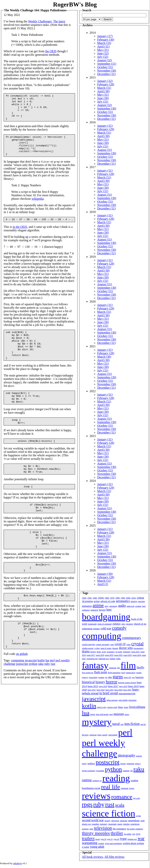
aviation (138, 606)
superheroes (135, 824)
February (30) (106, 40)
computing (17, 695)
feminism (113, 668)
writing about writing (133, 843)
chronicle (129, 624)
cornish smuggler (88, 644)
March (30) (104, 357)
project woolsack (88, 771)
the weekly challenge (135, 829)
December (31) (106, 74)
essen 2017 (91, 655)
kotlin (41, 695)
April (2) (103, 584)
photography (127, 755)
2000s (128, 598)
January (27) (105, 36)
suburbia (126, 824)
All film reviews (114, 857)
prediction (130, 764)
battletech (94, 610)
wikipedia (38, 208)
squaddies (95, 824)
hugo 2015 (93, 686)
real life (110, 787)
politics (91, 763)
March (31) (104, 88)
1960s (107, 598)
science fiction (109, 813)
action (97, 601)
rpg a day (137, 798)
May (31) (103, 50)
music (127, 714)
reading (116, 778)
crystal (138, 644)
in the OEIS (20, 237)
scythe (139, 816)
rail (131, 771)
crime (128, 644)
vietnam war (132, 839)
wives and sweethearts (113, 843)
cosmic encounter (103, 644)
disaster (115, 648)
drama (86, 651)
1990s (123, 598)
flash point (100, 672)
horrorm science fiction (127, 683)
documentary (139, 648)
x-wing (85, 847)
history (100, 682)
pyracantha (100, 771)
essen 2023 (128, 655)
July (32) (103, 57)
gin (106, 677)
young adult (97, 847)
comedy (119, 628)
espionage (127, 652)
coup (112, 644)
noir (122, 724)
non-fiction (132, 724)
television (103, 828)
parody (105, 735)
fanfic (118, 659)
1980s (118, 598)
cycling (97, 648)
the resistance (119, 829)
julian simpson (112, 700)
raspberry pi (97, 781)
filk (118, 668)
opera (99, 735)
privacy (138, 764)
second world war (93, 820)
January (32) (105, 81)
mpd (111, 714)
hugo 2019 (133, 686)
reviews (96, 796)
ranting (87, 780)
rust (53, 699)
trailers (88, 838)
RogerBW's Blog (75, 4)
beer (109, 610)
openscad (93, 735)
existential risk (92, 659)
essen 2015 (135, 652)
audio (122, 606)
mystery (97, 722)
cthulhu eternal (88, 648)
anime (98, 605)
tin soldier (128, 834)
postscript (22, 699)
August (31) (105, 150)
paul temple (113, 735)
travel (98, 839)
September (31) (107, 64)
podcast (139, 756)
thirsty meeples (96, 833)
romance (122, 797)
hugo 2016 (103, 686)
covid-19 (120, 644)
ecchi (104, 652)
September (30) (107, 108)
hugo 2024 (119, 690)
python (33, 699)
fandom (113, 659)
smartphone (134, 820)
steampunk (112, 824)
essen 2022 (118, 655)
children (116, 624)
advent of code (108, 601)
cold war (106, 628)
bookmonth (92, 624)
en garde (119, 652)
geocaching (93, 677)
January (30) (105, 574)
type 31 (110, 839)
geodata (101, 677)
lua (47, 695)
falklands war (104, 659)
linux (121, 707)
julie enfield (123, 700)
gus (133, 677)
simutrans (124, 821)
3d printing (87, 601)
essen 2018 (100, 655)
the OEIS (51, 51)
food (123, 673)
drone (99, 652)
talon (91, 829)
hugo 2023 (110, 690)
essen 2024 (137, 655)
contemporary (131, 638)
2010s (134, 598)
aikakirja (134, 601)
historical (88, 682)
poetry (84, 764)
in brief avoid (109, 693)
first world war (88, 673)
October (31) (105, 67)
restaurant (124, 788)
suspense (85, 829)
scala (120, 805)
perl (52, 695)
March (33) (104, 43)
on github (22, 689)
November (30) (107, 71)
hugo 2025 (127, 690)
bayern (102, 610)
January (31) (105, 126)
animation (87, 606)
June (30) (103, 98)
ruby (47, 699)
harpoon (140, 677)
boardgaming (106, 617)
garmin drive (130, 673)
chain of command (104, 624)
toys (138, 834)
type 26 (103, 839)
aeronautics (123, 601)
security (108, 821)
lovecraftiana (137, 707)
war (141, 838)
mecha (93, 714)
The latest (59, 21)
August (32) (105, 60)
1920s (84, 598)
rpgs (87, 804)
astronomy (113, 606)
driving (93, 652)
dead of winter (106, 648)
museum (119, 714)
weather (101, 843)
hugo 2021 (92, 690)
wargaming (90, 843)
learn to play (102, 707)
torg (134, 834)
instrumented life (127, 693)
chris (123, 624)
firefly (140, 667)
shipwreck (115, 821)
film (128, 665)
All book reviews (92, 857)
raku (41, 699)
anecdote (142, 601)
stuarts (120, 824)
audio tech (130, 606)
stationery (104, 824)
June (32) (103, 53)
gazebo (139, 673)
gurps (118, 677)
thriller (117, 833)
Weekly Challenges (40, 21)
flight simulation (114, 673)
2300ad (140, 598)
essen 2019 (109, 655)
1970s (112, 598)
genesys (85, 677)
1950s (101, 598)
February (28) (106, 84)
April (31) (103, 46)
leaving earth (112, 707)
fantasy (95, 665)
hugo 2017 (113, 686)
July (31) (103, 102)
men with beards (102, 714)
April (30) (103, 91)
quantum (126, 771)
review (132, 788)
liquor (126, 707)
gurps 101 (127, 677)
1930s (90, 598)
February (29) (106, 129)
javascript (31, 695)
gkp (110, 677)
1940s (95, 598)
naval (116, 724)
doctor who (126, 648)
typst (123, 839)
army (107, 606)
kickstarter (132, 700)
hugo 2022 (101, 690)
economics (111, 652)
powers (123, 764)
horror (112, 682)
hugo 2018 (123, 686)
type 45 (116, 839)
